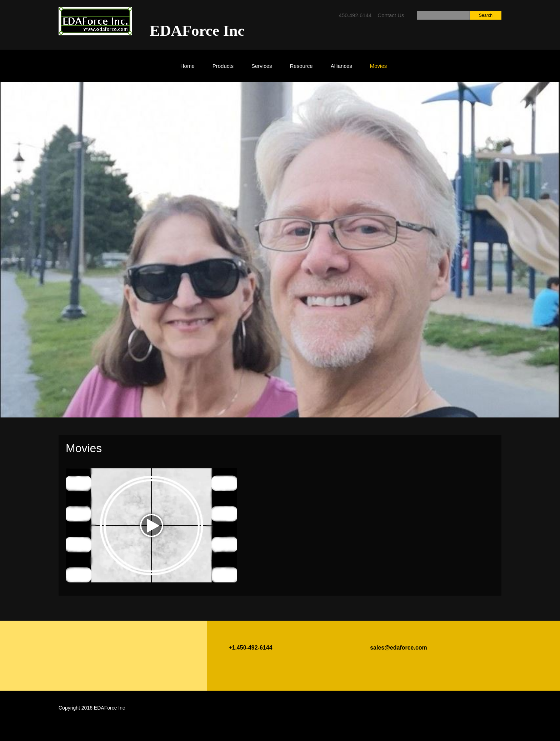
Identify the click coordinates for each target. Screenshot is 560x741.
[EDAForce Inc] (95, 21)
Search (486, 15)
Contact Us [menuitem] (391, 15)
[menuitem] (187, 69)
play (152, 525)
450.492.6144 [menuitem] (355, 15)
